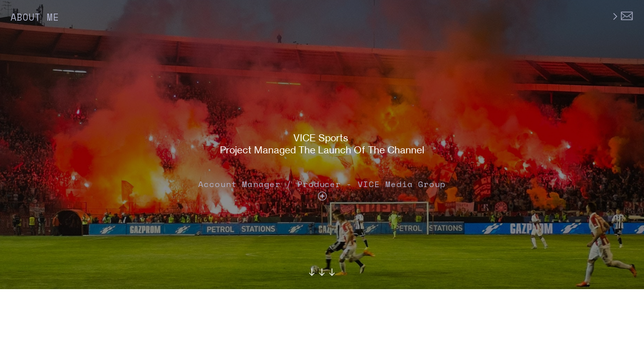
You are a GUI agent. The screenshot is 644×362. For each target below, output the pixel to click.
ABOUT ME (35, 17)
